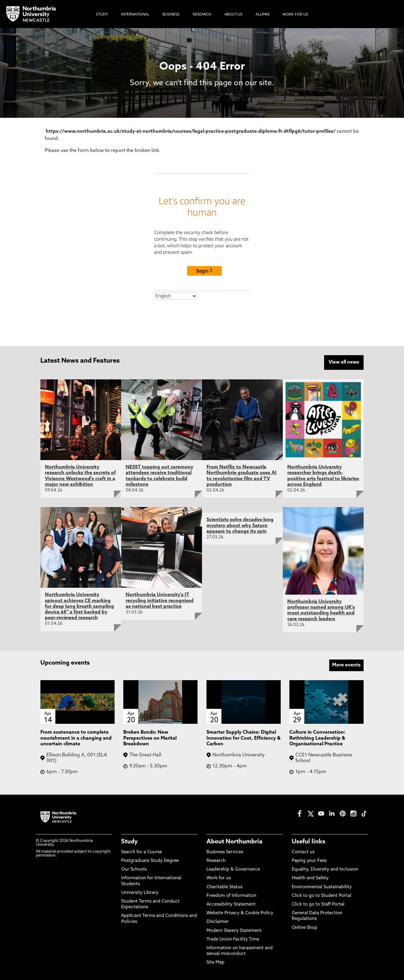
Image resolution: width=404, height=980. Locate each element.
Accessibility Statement (231, 904)
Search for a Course (142, 852)
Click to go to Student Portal (322, 895)
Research (216, 860)
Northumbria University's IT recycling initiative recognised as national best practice (160, 600)
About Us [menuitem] (233, 15)
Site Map (215, 962)
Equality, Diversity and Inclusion (325, 869)
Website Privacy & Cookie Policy (240, 913)
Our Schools (134, 869)
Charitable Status (224, 887)
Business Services (225, 852)
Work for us (219, 878)
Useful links (309, 841)
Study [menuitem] (102, 15)
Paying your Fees (309, 860)
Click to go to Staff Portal (318, 904)
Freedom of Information (231, 895)
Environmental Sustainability (322, 887)
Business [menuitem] (171, 15)
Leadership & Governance (233, 869)
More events (346, 665)
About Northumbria (234, 841)
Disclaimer (218, 922)
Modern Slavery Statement (234, 930)
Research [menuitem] (202, 15)
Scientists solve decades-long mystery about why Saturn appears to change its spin (240, 525)
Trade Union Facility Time (233, 939)
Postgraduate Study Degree (150, 860)
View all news (344, 362)
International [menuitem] (135, 15)
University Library (140, 892)
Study (129, 841)
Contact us (303, 852)
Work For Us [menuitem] (295, 15)
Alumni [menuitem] (262, 15)
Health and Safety (310, 878)
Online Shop (304, 927)
